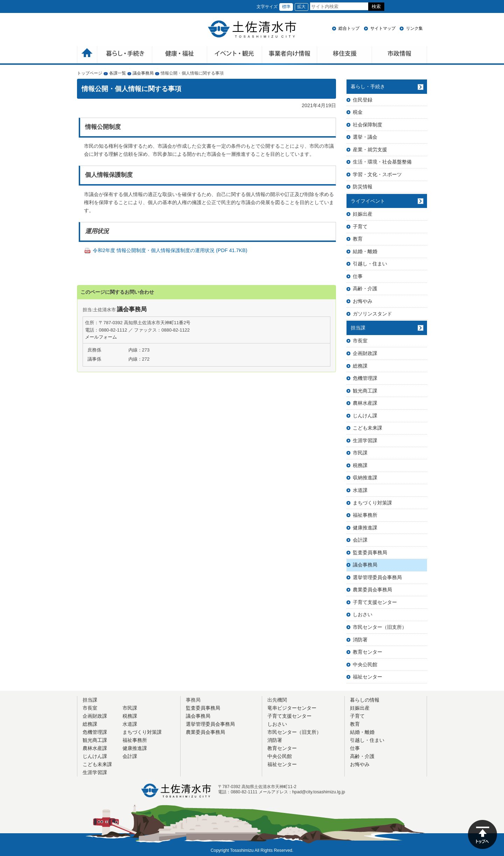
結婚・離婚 (365, 251)
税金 (358, 112)
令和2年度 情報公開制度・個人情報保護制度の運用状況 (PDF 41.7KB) (170, 250)
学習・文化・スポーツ (377, 174)
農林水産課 (365, 403)
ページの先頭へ (482, 834)
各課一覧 (118, 73)
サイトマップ (383, 28)
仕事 (358, 276)
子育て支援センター (375, 602)
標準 (286, 7)
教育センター (367, 652)
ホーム (87, 55)
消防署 (360, 640)
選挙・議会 (365, 137)
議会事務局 (143, 73)
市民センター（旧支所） (380, 627)
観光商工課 (365, 391)
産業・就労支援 (370, 149)
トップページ (90, 73)
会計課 (360, 540)
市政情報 (400, 55)
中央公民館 (365, 664)
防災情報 (363, 187)
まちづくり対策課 (372, 503)
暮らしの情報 (365, 700)
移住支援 (345, 55)
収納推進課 (365, 478)
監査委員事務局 (370, 552)
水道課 (360, 490)
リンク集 (414, 28)
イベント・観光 (235, 55)
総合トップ (349, 28)
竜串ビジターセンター (292, 708)
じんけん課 (365, 416)
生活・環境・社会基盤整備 (382, 162)
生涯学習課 (365, 440)
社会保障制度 (367, 125)
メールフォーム (101, 337)
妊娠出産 (363, 214)
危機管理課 (365, 378)
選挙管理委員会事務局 (377, 577)
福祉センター (367, 677)
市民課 (360, 453)
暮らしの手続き (125, 55)
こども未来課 (367, 428)
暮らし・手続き (368, 86)
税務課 (360, 465)
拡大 (301, 7)
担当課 (358, 328)
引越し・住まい (370, 264)
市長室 (360, 341)
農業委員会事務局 (372, 590)
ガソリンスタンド (372, 314)
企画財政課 (365, 353)
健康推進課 (365, 528)
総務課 (360, 366)
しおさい (363, 614)
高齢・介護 (365, 288)
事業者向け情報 (290, 55)
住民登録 (363, 100)
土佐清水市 (252, 29)
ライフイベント (368, 201)
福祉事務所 (365, 515)
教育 (358, 239)
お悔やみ (363, 301)
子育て (360, 227)
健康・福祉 (180, 55)
